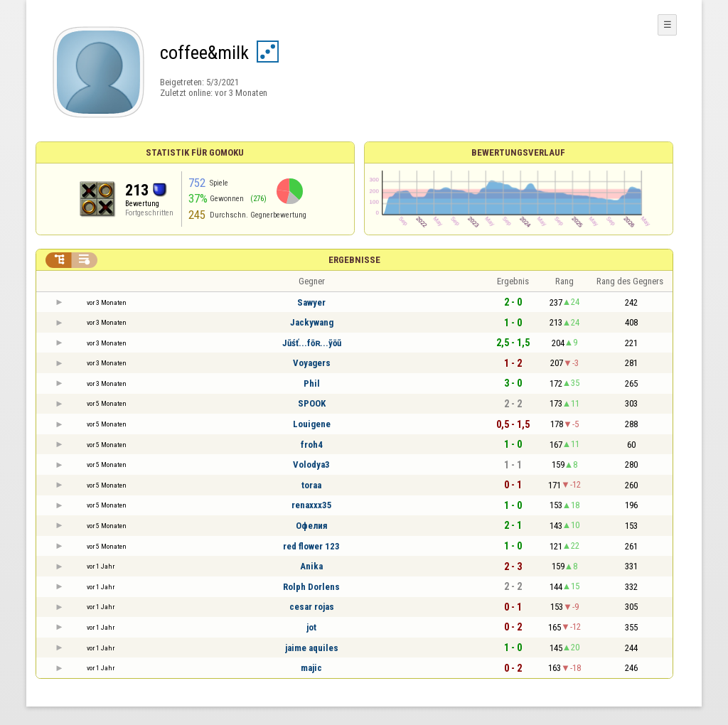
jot (311, 627)
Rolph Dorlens (311, 587)
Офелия (312, 526)
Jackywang (312, 322)
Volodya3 (311, 464)
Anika (311, 566)
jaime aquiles (312, 648)
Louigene (312, 424)
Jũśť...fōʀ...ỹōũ (312, 343)
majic (311, 668)
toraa (311, 485)
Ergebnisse (354, 260)
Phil (312, 383)
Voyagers (312, 363)
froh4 (312, 445)
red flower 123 (311, 546)
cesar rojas (312, 607)
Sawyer (311, 302)
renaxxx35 (312, 505)
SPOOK (312, 403)
